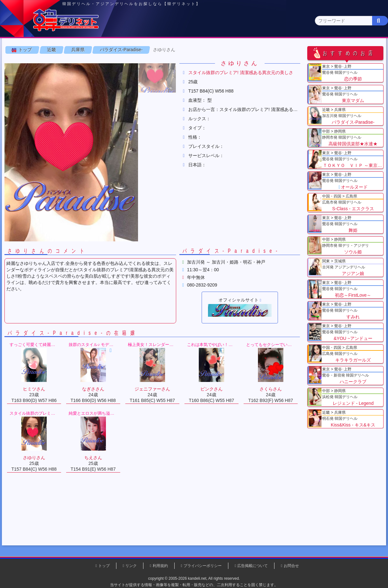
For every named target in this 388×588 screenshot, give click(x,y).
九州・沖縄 (358, 50)
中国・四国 (312, 50)
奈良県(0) (166, 62)
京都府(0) (114, 62)
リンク (131, 566)
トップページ (31, 50)
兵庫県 (80, 79)
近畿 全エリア (24, 62)
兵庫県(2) (88, 62)
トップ (27, 79)
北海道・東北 (175, 50)
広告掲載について (253, 566)
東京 (83, 50)
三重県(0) (223, 62)
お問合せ (291, 566)
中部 (220, 50)
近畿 (266, 49)
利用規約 (160, 566)
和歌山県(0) (195, 62)
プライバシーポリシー (203, 566)
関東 (129, 50)
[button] (159, 107)
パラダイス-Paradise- (123, 79)
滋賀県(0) (140, 62)
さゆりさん (166, 79)
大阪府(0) (61, 62)
